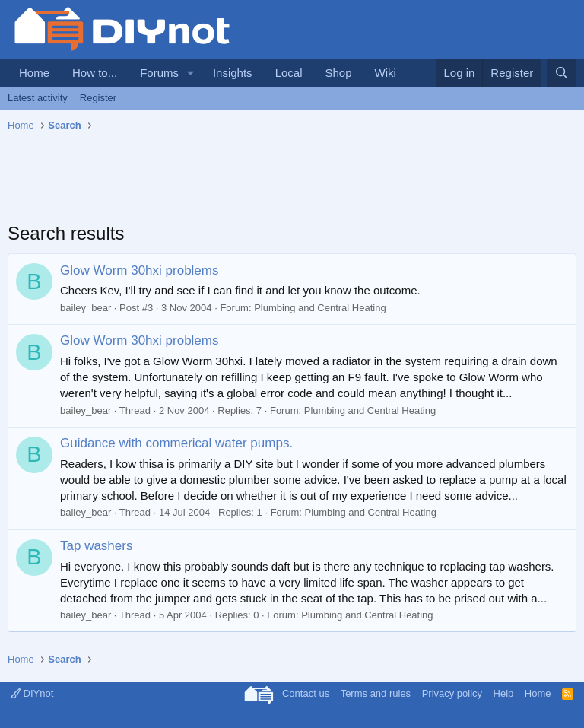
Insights (233, 73)
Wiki (386, 73)
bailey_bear (86, 308)
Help (504, 693)
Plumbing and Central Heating (320, 308)
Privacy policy (452, 693)
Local (289, 73)
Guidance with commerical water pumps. (176, 443)
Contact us (306, 693)
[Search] (562, 73)
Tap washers (96, 546)
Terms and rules (376, 693)
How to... (95, 73)
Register (98, 98)
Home (34, 73)
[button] (191, 73)
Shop (338, 73)
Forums (159, 73)
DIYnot (32, 693)
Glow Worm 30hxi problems (139, 270)
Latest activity (38, 98)
